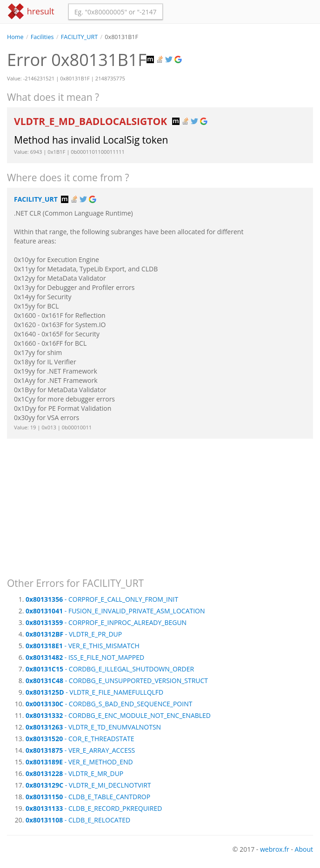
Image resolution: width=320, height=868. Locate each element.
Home (15, 37)
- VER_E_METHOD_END (79, 762)
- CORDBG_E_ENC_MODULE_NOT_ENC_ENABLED (118, 715)
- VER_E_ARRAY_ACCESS (80, 750)
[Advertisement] (160, 504)
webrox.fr (275, 849)
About (304, 849)
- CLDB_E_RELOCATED (78, 820)
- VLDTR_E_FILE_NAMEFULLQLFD (94, 692)
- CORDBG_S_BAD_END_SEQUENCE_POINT (109, 704)
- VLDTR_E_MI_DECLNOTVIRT (88, 785)
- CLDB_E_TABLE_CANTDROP (88, 797)
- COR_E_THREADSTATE (80, 739)
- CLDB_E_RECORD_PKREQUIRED (94, 808)
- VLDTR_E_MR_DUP (74, 773)
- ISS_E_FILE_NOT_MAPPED (85, 657)
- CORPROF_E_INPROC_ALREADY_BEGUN (106, 622)
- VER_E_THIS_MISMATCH (83, 646)
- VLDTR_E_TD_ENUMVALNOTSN (93, 727)
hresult (31, 11)
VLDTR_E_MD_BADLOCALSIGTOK (92, 121)
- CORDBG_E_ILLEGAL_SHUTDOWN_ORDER (110, 669)
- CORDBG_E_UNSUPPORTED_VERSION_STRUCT (117, 681)
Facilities (42, 37)
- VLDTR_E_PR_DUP (74, 634)
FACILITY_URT (79, 37)
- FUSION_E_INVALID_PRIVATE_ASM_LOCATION (115, 611)
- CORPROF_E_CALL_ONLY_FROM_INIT (102, 599)
